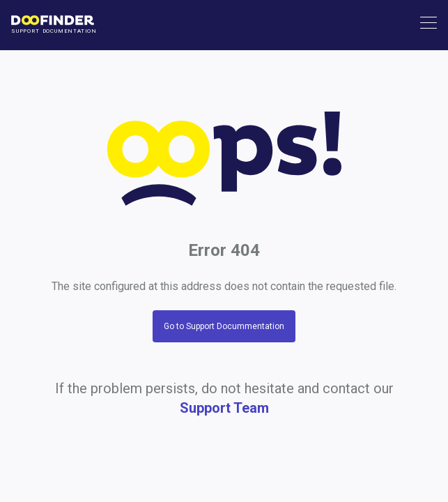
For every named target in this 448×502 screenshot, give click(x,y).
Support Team (224, 408)
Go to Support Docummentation (224, 326)
